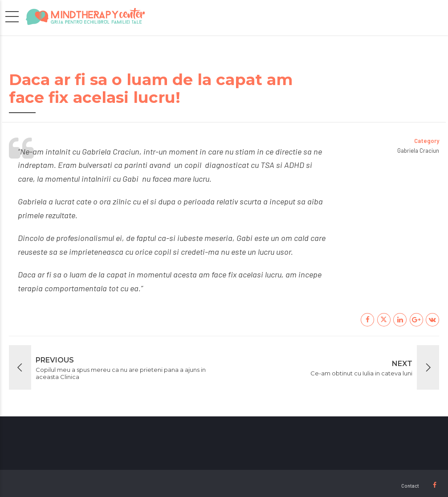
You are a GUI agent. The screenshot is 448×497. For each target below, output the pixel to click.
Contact (410, 486)
